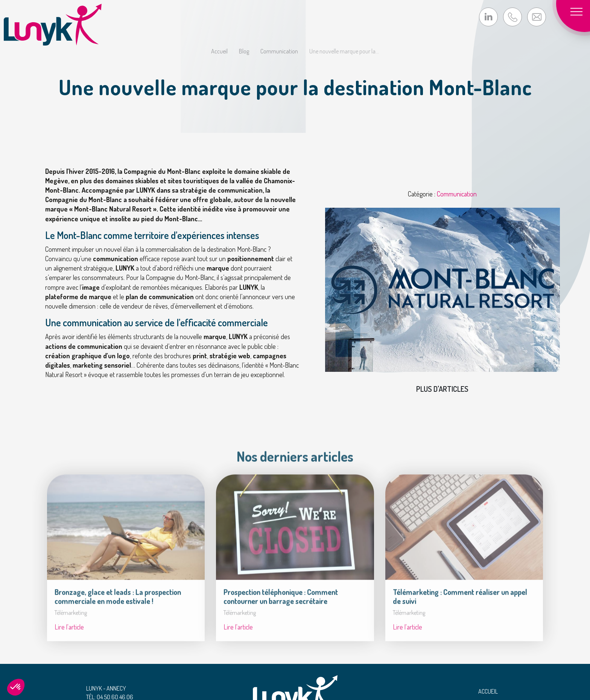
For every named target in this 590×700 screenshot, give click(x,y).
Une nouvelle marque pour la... (344, 51)
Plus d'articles (442, 389)
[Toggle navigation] (579, 11)
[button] (16, 687)
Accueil (219, 51)
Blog (244, 51)
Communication (279, 51)
